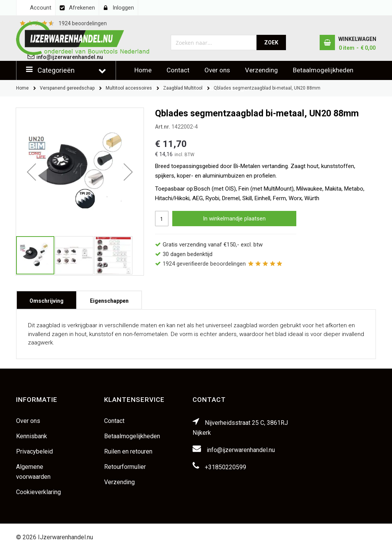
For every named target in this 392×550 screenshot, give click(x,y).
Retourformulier (125, 467)
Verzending (261, 70)
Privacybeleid (34, 451)
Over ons (217, 70)
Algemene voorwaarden (33, 472)
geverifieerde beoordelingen (204, 264)
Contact (178, 70)
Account (41, 8)
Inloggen (123, 8)
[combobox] (214, 42)
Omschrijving (47, 298)
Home (143, 70)
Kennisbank (32, 436)
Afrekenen (82, 8)
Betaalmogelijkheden (323, 70)
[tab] (47, 300)
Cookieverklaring (38, 492)
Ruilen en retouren (128, 451)
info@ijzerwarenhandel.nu (241, 450)
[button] (31, 172)
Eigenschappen (109, 298)
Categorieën (56, 70)
